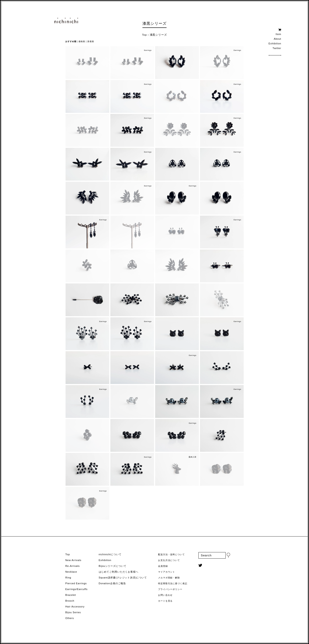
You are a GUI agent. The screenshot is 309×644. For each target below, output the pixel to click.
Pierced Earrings (76, 583)
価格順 (82, 41)
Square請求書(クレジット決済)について (123, 578)
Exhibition (275, 43)
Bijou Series (73, 612)
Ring (68, 578)
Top (144, 35)
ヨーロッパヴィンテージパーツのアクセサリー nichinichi (66, 21)
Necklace (71, 572)
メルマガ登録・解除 (169, 578)
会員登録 (163, 566)
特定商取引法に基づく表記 (173, 583)
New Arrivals (73, 560)
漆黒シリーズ (154, 24)
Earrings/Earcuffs (76, 589)
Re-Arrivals (72, 566)
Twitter (277, 48)
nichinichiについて (110, 554)
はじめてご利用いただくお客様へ (119, 572)
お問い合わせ (165, 595)
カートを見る (165, 601)
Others (70, 618)
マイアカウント (167, 572)
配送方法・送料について (171, 554)
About (277, 39)
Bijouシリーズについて (113, 566)
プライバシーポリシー (170, 589)
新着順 (91, 41)
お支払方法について (169, 560)
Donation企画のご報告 (112, 583)
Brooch (70, 601)
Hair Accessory (75, 607)
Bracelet (71, 595)
